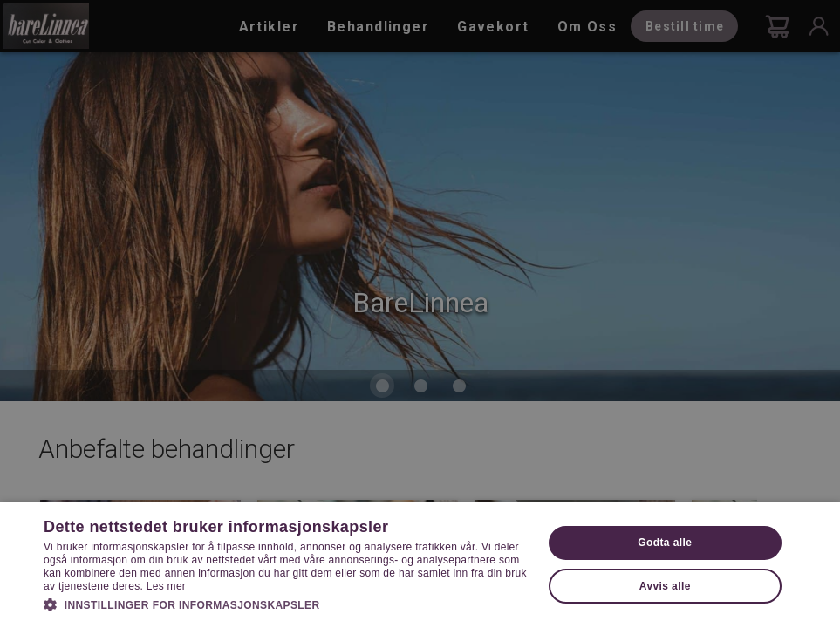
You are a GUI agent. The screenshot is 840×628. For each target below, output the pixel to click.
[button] (285, 604)
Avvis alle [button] (665, 586)
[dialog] (420, 314)
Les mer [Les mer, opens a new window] (166, 586)
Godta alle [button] (665, 543)
